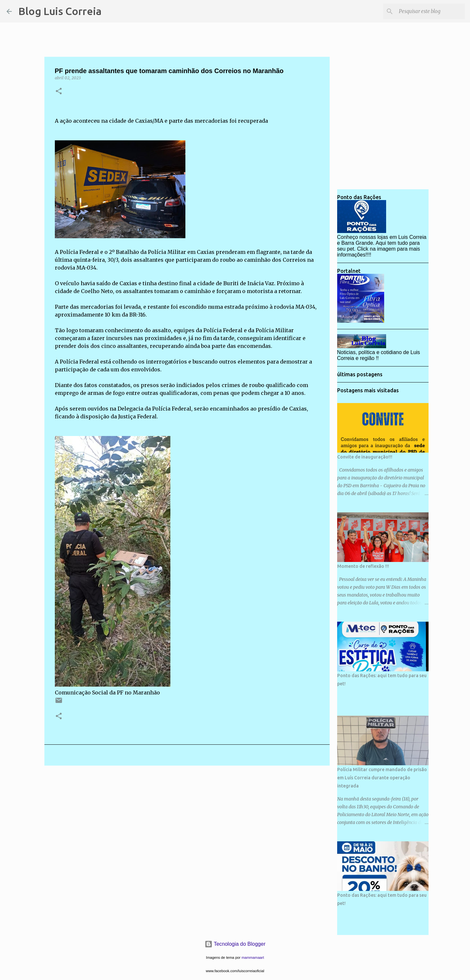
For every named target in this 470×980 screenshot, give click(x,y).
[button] (59, 92)
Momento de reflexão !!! (363, 566)
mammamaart (253, 957)
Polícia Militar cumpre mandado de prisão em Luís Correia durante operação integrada (382, 778)
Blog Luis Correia (60, 11)
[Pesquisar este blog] (431, 11)
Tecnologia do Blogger (235, 944)
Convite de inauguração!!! (365, 457)
